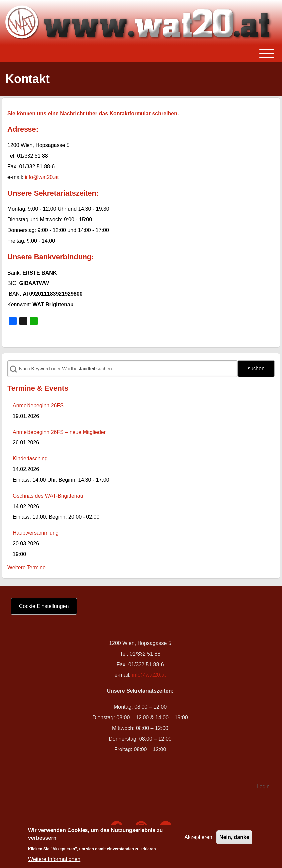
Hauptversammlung (36, 533)
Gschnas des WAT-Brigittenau (48, 496)
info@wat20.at (42, 177)
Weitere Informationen (54, 861)
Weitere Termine (27, 567)
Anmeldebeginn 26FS (38, 405)
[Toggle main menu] (141, 54)
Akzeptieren (198, 839)
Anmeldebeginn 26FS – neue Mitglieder (59, 432)
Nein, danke (234, 839)
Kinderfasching (30, 459)
